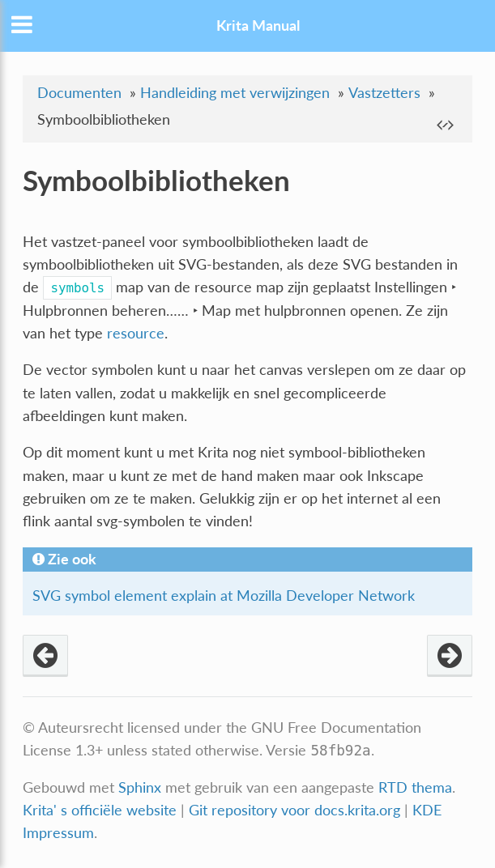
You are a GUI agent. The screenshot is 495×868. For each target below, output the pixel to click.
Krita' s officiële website (100, 810)
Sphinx (140, 787)
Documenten (79, 93)
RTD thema (415, 787)
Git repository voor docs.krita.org (297, 810)
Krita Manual (258, 26)
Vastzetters (384, 93)
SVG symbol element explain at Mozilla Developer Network (224, 596)
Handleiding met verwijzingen (235, 93)
